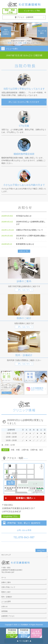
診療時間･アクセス (8, 616)
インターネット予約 (32, 11)
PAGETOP (41, 550)
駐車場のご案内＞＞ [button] (20, 498)
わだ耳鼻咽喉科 (23, 625)
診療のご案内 (6, 582)
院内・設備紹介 (7, 597)
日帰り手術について (8, 587)
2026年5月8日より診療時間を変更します (31, 223)
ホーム (4, 577)
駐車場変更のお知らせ (25, 244)
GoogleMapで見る (10, 516)
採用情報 (4, 611)
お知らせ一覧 (24, 251)
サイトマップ (6, 555)
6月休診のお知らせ (24, 216)
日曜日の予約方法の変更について (30, 230)
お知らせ (4, 606)
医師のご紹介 (6, 592)
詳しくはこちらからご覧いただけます (24, 102)
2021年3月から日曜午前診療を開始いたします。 (31, 237)
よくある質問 (6, 602)
